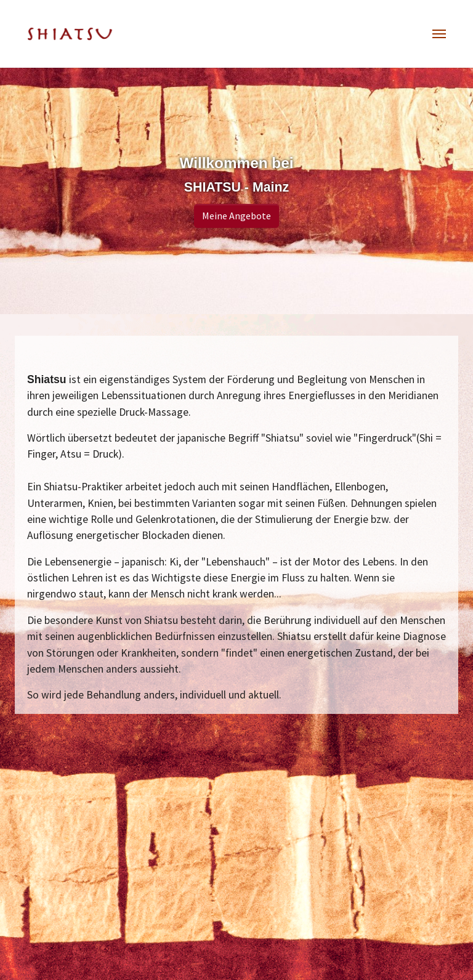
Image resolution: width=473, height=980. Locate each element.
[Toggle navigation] (439, 34)
